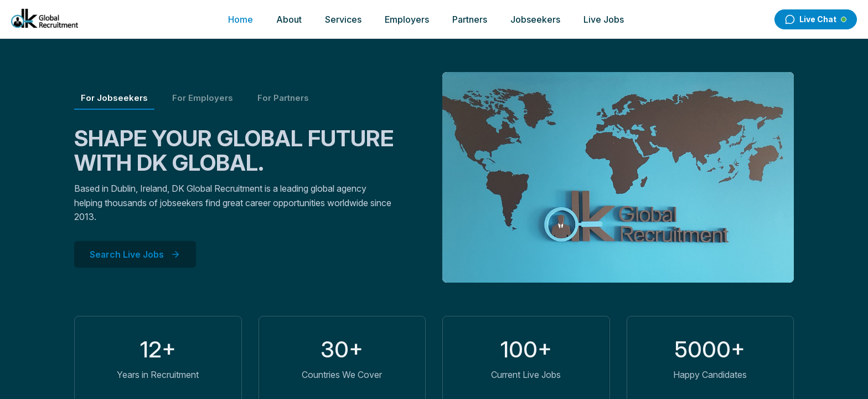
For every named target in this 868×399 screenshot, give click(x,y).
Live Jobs (604, 19)
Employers (407, 19)
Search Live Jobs (135, 254)
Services (343, 19)
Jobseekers (535, 19)
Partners (470, 19)
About (289, 19)
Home (241, 19)
